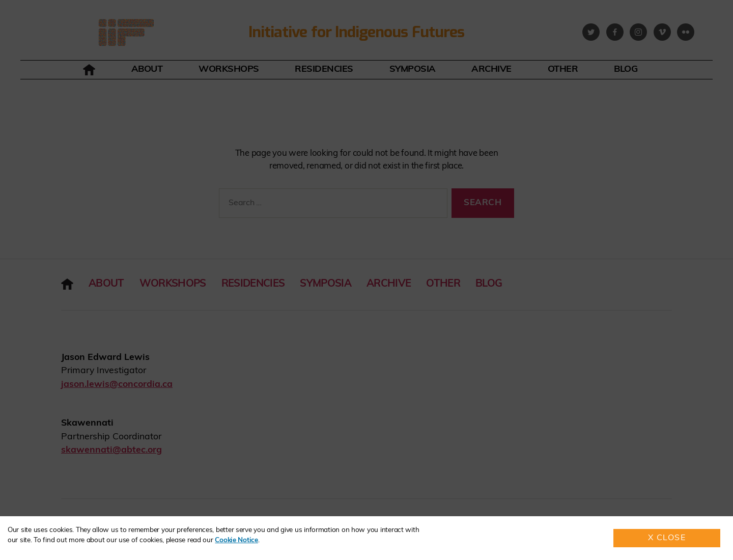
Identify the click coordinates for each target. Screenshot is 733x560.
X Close (667, 538)
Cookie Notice (236, 540)
